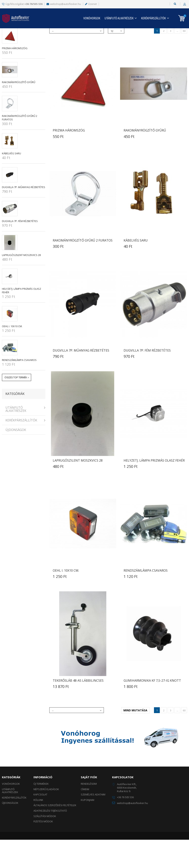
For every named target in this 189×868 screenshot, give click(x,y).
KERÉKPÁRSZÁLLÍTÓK (153, 18)
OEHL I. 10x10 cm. (12, 354)
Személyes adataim (93, 823)
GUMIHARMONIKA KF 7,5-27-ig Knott (152, 709)
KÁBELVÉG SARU (11, 182)
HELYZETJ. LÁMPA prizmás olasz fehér (154, 489)
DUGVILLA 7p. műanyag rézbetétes (24, 215)
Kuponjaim (87, 828)
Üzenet (91, 4)
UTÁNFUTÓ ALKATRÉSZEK (119, 18)
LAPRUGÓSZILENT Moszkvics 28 (21, 283)
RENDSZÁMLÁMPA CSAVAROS (19, 388)
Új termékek (41, 812)
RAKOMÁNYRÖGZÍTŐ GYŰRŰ (19, 110)
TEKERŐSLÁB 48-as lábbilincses (78, 709)
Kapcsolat (40, 823)
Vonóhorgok (92, 18)
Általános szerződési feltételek (55, 833)
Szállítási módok (45, 844)
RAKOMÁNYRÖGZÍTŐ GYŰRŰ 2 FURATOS (83, 269)
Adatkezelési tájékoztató (50, 839)
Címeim (85, 817)
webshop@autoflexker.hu (64, 4)
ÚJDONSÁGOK (16, 458)
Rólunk (38, 828)
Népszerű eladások (22, 48)
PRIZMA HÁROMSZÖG (15, 76)
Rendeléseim (89, 812)
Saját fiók (89, 805)
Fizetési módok (43, 850)
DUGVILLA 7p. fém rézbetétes (20, 249)
